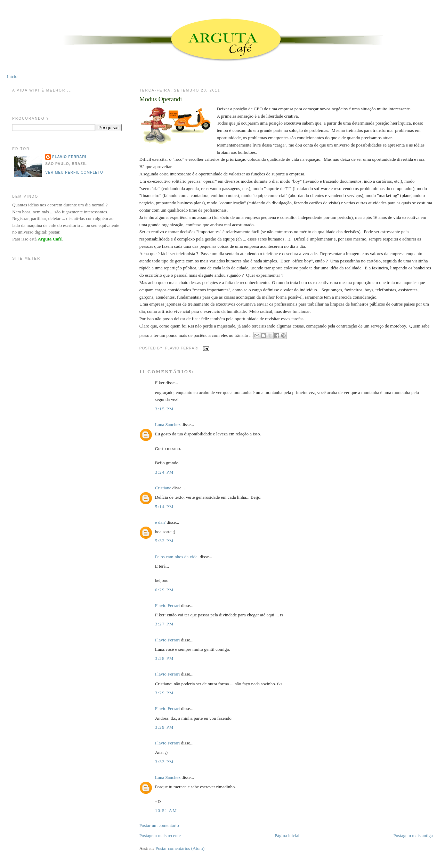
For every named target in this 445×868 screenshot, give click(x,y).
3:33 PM (164, 762)
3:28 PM (164, 658)
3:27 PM (164, 624)
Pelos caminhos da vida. (177, 557)
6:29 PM (164, 590)
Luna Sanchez (168, 424)
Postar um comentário (159, 825)
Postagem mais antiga (413, 835)
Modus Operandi (161, 99)
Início (12, 76)
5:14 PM (164, 507)
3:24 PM (164, 472)
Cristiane (163, 488)
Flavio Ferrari (168, 605)
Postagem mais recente (160, 835)
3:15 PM (164, 409)
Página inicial (287, 835)
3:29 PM (164, 693)
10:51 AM (166, 810)
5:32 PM (164, 541)
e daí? (160, 522)
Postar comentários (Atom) (180, 848)
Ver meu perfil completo (74, 172)
